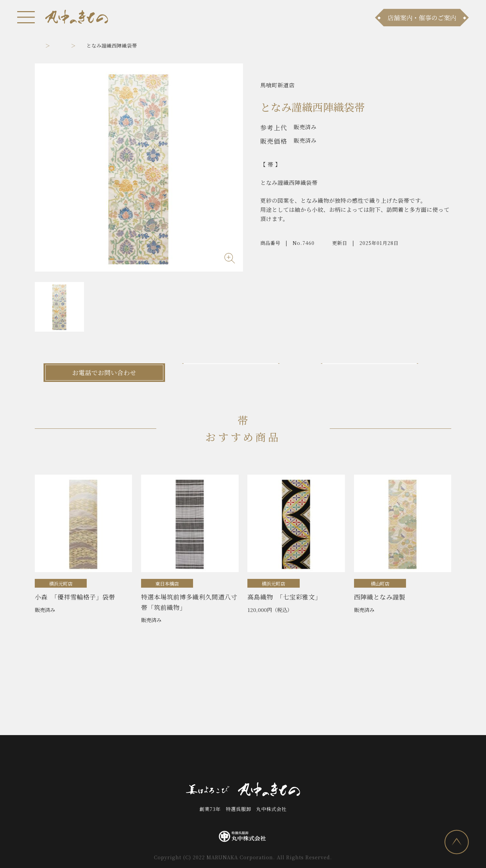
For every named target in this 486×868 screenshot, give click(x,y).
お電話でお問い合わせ (104, 372)
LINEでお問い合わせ (382, 372)
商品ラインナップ (154, 760)
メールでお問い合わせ (243, 372)
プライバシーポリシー (360, 760)
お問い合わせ (237, 760)
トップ (42, 45)
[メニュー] (26, 17)
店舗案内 (198, 760)
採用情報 (310, 760)
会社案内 (276, 760)
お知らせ (109, 760)
